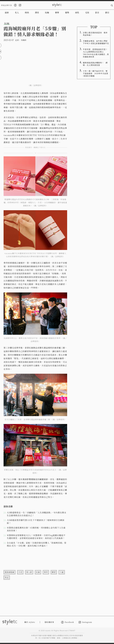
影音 (97, 12)
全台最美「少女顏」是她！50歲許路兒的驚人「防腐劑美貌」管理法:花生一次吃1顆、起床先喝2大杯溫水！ (37, 544)
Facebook (68, 622)
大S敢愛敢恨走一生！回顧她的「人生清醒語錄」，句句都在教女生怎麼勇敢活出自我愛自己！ (37, 514)
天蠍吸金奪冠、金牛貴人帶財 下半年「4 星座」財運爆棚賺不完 (96, 42)
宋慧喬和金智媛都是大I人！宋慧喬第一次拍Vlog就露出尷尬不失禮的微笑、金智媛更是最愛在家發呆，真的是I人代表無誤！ (36, 537)
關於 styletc (30, 622)
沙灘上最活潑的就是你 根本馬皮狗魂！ (95, 34)
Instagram (85, 622)
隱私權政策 (49, 622)
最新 (7, 12)
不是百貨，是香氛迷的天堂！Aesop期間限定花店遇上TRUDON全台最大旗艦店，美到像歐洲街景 (96, 53)
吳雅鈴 (24, 40)
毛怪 (87, 12)
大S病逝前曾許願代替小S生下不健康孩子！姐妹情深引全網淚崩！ (36, 521)
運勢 (67, 12)
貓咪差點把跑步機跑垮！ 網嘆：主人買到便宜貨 (95, 64)
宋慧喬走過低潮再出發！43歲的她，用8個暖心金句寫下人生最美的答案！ (36, 529)
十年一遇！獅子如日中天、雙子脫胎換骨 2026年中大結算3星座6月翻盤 (96, 73)
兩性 (77, 12)
